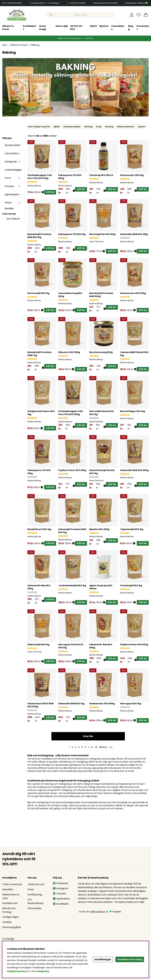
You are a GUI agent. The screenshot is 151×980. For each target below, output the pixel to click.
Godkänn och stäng (130, 959)
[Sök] (80, 15)
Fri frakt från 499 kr (14, 3)
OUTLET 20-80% (41, 28)
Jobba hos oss (36, 884)
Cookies (7, 922)
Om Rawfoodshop (35, 901)
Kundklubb (61, 904)
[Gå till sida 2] (73, 747)
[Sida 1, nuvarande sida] (70, 747)
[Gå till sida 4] (79, 747)
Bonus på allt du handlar (106, 3)
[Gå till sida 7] (88, 747)
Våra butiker (35, 908)
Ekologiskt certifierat (138, 3)
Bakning (35, 45)
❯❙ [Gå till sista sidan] (111, 747)
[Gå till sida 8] (91, 747)
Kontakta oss (10, 903)
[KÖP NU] (50, 192)
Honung (109, 127)
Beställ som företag (9, 910)
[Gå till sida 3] (76, 747)
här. (54, 964)
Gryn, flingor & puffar (39, 127)
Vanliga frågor (11, 917)
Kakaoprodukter (72, 127)
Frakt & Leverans (12, 884)
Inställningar (103, 959)
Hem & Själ (27, 26)
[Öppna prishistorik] (43, 192)
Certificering (35, 895)
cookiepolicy (42, 971)
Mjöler (57, 127)
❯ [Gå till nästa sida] (103, 747)
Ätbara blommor (126, 127)
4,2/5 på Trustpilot (78, 3)
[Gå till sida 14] (96, 747)
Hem (5, 45)
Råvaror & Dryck (19, 45)
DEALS (58, 26)
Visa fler (88, 736)
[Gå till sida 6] (85, 747)
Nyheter (69, 26)
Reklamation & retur (11, 896)
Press (31, 889)
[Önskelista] (139, 15)
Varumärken (83, 28)
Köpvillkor (8, 889)
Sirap (99, 127)
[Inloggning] (132, 15)
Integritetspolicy (16, 971)
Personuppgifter (12, 927)
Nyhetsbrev (61, 899)
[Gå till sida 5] (82, 747)
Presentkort (108, 28)
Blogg (95, 28)
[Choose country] (8, 939)
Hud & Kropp (8, 28)
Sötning (88, 127)
